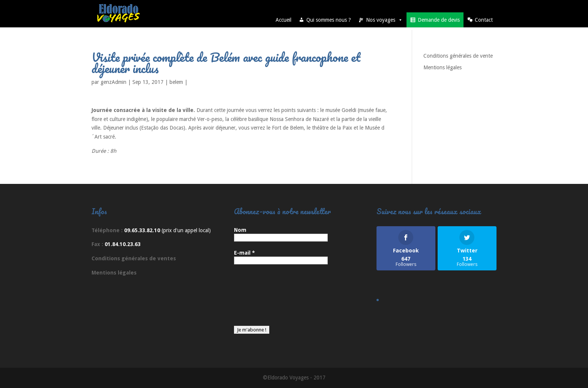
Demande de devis (439, 20)
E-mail (244, 253)
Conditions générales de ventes (134, 258)
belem (176, 82)
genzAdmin (113, 82)
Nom (240, 230)
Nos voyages (384, 20)
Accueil (283, 20)
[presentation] (265, 299)
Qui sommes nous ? (329, 20)
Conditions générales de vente (458, 56)
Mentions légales (442, 67)
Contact (484, 20)
